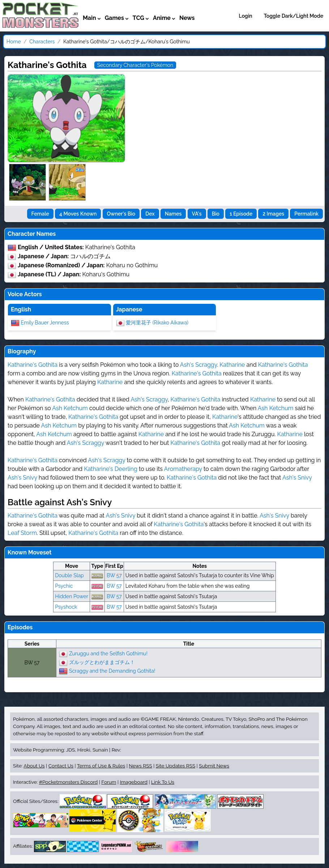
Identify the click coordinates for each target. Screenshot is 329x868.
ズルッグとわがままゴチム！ (102, 662)
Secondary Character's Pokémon (135, 65)
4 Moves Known (78, 214)
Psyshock (66, 607)
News (187, 18)
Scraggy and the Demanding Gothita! (112, 671)
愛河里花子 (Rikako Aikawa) (157, 322)
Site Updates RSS (176, 766)
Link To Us (163, 782)
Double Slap (69, 575)
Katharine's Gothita (33, 365)
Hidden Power (72, 596)
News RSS (140, 766)
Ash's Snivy (22, 478)
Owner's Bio (121, 214)
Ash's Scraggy (198, 365)
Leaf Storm (22, 533)
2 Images (273, 214)
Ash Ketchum (70, 408)
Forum (109, 782)
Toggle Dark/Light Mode (294, 16)
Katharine (232, 365)
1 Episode (241, 214)
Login (246, 16)
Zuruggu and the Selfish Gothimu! (108, 653)
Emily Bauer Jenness (45, 322)
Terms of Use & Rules (101, 766)
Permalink (306, 214)
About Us (34, 766)
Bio (216, 214)
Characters (42, 42)
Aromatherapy (183, 469)
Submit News (214, 766)
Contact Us (61, 766)
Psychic (64, 586)
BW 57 (114, 575)
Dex (150, 214)
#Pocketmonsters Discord (68, 782)
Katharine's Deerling (111, 469)
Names (173, 214)
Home (14, 42)
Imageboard (134, 782)
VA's (197, 214)
